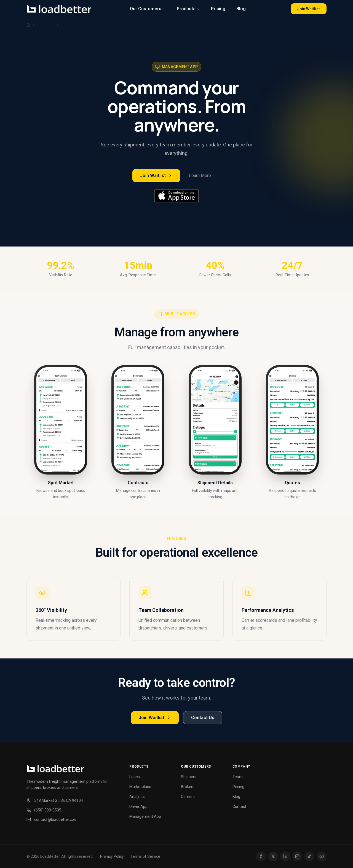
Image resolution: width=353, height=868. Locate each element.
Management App (145, 816)
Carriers (188, 797)
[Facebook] (261, 856)
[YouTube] (322, 856)
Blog (241, 9)
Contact (239, 807)
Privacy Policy (112, 856)
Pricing (218, 9)
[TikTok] (309, 856)
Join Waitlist (309, 9)
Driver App (138, 807)
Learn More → (203, 176)
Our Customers (148, 9)
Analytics (137, 797)
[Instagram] (297, 856)
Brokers (188, 787)
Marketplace (140, 787)
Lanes (135, 777)
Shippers (189, 777)
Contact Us (203, 718)
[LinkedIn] (285, 856)
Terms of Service (145, 856)
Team (238, 777)
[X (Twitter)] (273, 856)
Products (188, 9)
